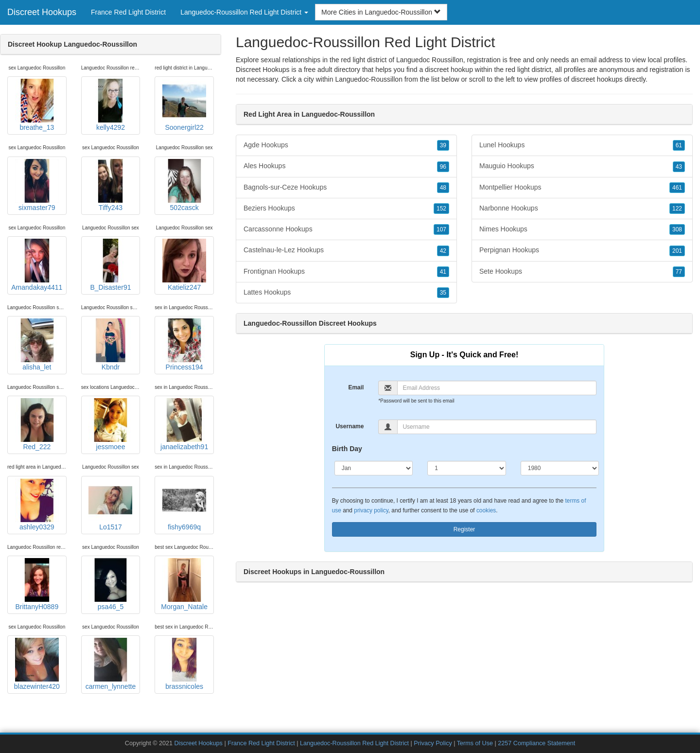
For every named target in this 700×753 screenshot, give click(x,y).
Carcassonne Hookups (346, 229)
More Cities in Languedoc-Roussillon (381, 12)
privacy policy (371, 510)
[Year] (560, 468)
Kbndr (110, 345)
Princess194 (184, 345)
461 (677, 188)
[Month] (374, 468)
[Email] (497, 388)
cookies (486, 510)
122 (677, 209)
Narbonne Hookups (582, 209)
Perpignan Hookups (582, 250)
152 (441, 209)
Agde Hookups (346, 145)
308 (677, 229)
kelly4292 (110, 105)
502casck (184, 185)
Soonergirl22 (184, 105)
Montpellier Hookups (582, 188)
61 (679, 145)
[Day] (467, 468)
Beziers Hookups (346, 209)
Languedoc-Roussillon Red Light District (354, 743)
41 (443, 272)
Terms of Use (475, 743)
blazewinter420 (37, 664)
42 (443, 251)
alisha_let (37, 345)
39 (443, 145)
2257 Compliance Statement (536, 743)
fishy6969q (184, 505)
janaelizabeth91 (184, 424)
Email (356, 387)
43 (679, 167)
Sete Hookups (582, 272)
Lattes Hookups (346, 293)
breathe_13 (37, 105)
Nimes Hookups (582, 229)
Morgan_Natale (184, 584)
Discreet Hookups (42, 12)
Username (350, 426)
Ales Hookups (346, 166)
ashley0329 (37, 505)
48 (443, 188)
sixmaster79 (37, 185)
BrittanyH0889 (37, 584)
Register (464, 529)
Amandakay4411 (37, 265)
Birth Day (347, 449)
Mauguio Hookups (582, 166)
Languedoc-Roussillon (369, 79)
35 (443, 293)
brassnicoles (184, 664)
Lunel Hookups (582, 145)
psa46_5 (110, 584)
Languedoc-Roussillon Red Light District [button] (244, 12)
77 (679, 272)
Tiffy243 (110, 185)
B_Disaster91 (110, 265)
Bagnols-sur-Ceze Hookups (346, 188)
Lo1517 (110, 505)
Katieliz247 (184, 265)
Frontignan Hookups (346, 272)
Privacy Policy (433, 743)
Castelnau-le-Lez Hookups (346, 250)
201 (677, 251)
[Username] (497, 427)
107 (441, 229)
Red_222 (37, 424)
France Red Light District (128, 12)
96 (443, 167)
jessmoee (110, 424)
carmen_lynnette (111, 664)
